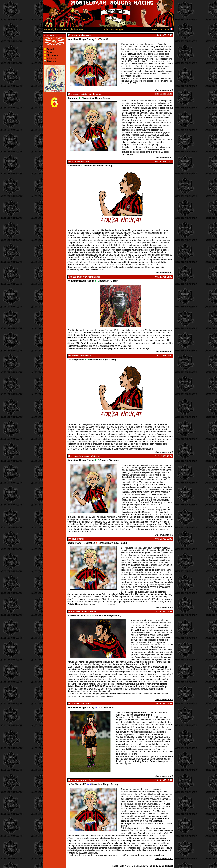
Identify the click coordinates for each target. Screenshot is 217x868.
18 (160, 866)
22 (172, 866)
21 (169, 866)
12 (142, 866)
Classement (53, 55)
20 (166, 866)
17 (157, 866)
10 (137, 866)
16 (154, 866)
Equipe (50, 52)
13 (145, 866)
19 (163, 866)
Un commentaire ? (164, 90)
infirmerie (52, 58)
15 (151, 866)
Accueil (50, 49)
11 (140, 866)
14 (148, 866)
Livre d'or (52, 61)
